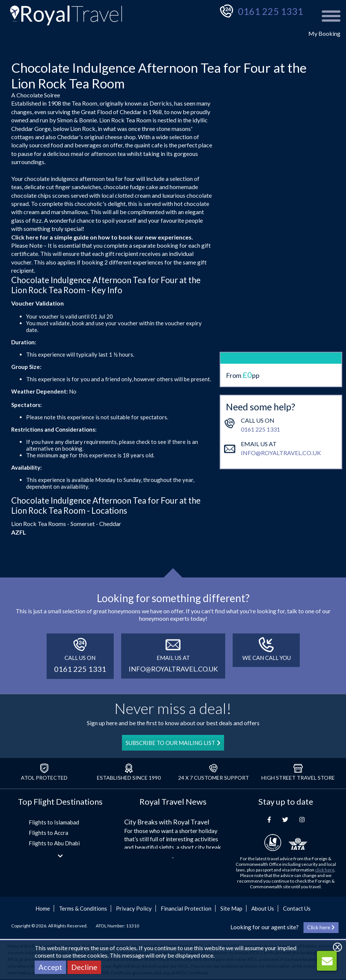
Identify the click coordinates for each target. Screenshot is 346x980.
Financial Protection (186, 908)
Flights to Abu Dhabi (54, 843)
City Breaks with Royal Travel (167, 822)
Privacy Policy (134, 908)
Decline (84, 967)
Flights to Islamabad (54, 822)
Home (43, 908)
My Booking (324, 33)
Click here (25, 237)
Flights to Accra (48, 833)
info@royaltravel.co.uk (281, 426)
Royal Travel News (173, 801)
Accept (50, 967)
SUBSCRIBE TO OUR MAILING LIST (173, 743)
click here (325, 870)
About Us (263, 908)
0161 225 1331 (270, 11)
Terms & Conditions (83, 908)
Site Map (231, 908)
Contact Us (297, 908)
